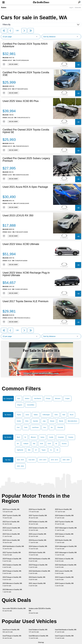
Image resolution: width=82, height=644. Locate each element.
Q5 (57, 450)
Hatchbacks (38, 399)
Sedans (27, 399)
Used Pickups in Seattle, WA (12, 637)
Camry (42, 437)
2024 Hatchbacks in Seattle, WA (13, 547)
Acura (72, 415)
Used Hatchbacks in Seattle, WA (66, 631)
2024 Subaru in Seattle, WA (38, 547)
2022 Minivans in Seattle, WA (12, 591)
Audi (64, 415)
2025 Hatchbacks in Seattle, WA (66, 566)
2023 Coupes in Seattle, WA (64, 578)
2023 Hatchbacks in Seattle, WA (39, 560)
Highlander (20, 450)
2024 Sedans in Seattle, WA (64, 517)
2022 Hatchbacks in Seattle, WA (39, 572)
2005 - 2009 (66, 460)
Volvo (56, 415)
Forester (71, 437)
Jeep (44, 421)
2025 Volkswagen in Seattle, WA (66, 554)
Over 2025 (32, 460)
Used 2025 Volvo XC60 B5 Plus (21, 101)
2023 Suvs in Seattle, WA (11, 510)
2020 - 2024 (20, 460)
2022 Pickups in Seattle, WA (12, 578)
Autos (4, 7)
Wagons (20, 405)
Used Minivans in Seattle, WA (38, 637)
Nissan (52, 421)
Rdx (34, 444)
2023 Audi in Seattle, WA (63, 541)
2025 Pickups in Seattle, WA (12, 572)
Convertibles (31, 405)
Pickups (48, 399)
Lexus (27, 415)
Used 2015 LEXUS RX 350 (18, 215)
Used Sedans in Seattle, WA (38, 631)
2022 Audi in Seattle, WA (37, 578)
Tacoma (64, 444)
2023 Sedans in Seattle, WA (38, 523)
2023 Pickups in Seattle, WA (38, 566)
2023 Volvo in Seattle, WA (11, 535)
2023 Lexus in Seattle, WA (11, 529)
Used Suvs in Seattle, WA (11, 631)
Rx (25, 437)
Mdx (29, 450)
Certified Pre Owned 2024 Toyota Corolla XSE (26, 74)
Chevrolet (60, 427)
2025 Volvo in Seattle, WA (11, 541)
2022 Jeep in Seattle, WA (37, 584)
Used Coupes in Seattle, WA (64, 637)
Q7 (36, 450)
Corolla (51, 437)
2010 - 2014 (54, 460)
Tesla (26, 427)
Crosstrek (61, 437)
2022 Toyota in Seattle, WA (12, 554)
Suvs (19, 399)
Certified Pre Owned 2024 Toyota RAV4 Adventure (25, 45)
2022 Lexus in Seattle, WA (64, 572)
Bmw (27, 421)
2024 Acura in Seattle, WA (37, 541)
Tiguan (44, 450)
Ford (18, 427)
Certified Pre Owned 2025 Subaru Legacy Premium (26, 160)
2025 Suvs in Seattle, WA (63, 510)
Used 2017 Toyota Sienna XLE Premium (25, 301)
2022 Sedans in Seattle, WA (12, 566)
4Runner (33, 437)
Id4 (18, 444)
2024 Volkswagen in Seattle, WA (66, 547)
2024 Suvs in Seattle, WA (37, 510)
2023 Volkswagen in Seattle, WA (66, 529)
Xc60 (41, 444)
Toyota (19, 415)
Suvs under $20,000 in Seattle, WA (14, 610)
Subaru (36, 415)
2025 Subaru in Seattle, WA (64, 535)
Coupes (67, 399)
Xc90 (49, 444)
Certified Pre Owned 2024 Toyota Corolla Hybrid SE (26, 131)
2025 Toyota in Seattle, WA (38, 517)
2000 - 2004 (20, 466)
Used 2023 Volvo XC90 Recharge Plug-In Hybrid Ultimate (26, 274)
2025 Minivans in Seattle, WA (12, 584)
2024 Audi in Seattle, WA (37, 554)
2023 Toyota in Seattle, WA (64, 523)
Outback (26, 444)
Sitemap (41, 642)
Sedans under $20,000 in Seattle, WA (40, 611)
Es (51, 450)
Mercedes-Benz (72, 421)
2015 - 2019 (43, 460)
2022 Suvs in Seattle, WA (11, 523)
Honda (19, 421)
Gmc (45, 427)
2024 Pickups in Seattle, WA (12, 560)
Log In (71, 7)
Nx (56, 444)
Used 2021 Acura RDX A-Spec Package (25, 187)
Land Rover (35, 427)
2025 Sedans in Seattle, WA (38, 529)
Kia (52, 427)
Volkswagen (46, 415)
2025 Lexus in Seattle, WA (37, 535)
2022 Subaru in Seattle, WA (64, 560)
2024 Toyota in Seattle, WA (12, 517)
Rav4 (18, 437)
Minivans (58, 399)
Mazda (61, 421)
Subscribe (78, 7)
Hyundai (36, 421)
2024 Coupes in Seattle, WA (64, 584)
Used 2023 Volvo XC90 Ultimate (21, 244)
